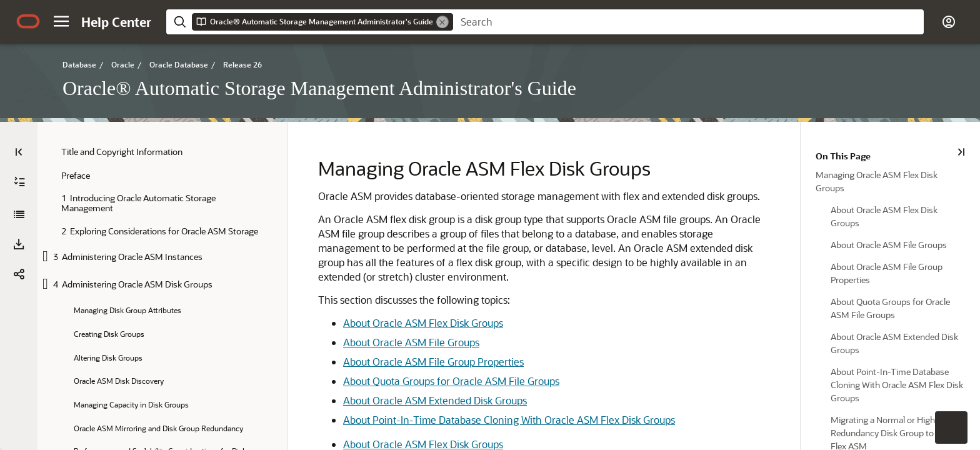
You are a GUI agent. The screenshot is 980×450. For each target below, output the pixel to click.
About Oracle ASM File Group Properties (433, 362)
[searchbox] (688, 22)
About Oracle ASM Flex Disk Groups (422, 323)
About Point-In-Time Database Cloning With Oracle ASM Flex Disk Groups (508, 420)
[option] (891, 181)
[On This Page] (962, 152)
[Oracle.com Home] (28, 21)
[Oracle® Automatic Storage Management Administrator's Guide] (19, 214)
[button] (61, 21)
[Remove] (442, 22)
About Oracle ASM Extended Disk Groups (434, 400)
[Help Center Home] (116, 22)
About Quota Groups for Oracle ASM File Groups (451, 381)
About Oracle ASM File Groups (411, 342)
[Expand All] (19, 182)
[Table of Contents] (19, 152)
